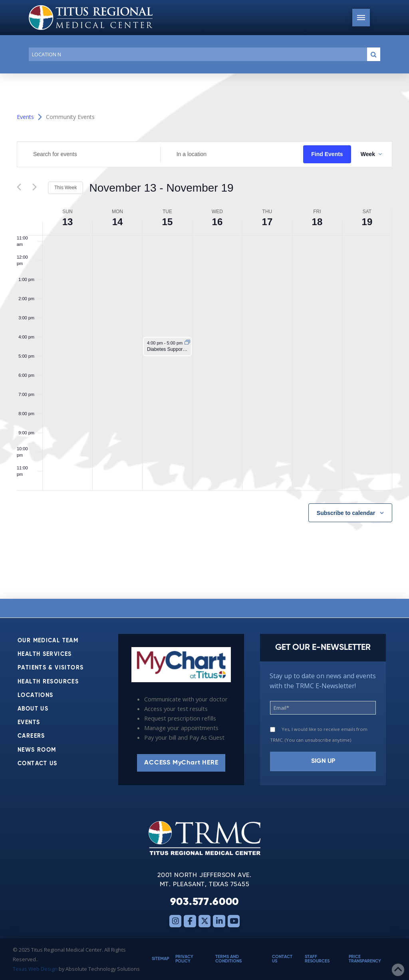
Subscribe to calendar (346, 513)
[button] (361, 18)
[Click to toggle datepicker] (161, 188)
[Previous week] (22, 188)
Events (25, 117)
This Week (66, 188)
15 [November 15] (168, 222)
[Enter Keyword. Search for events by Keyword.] (89, 154)
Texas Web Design (35, 969)
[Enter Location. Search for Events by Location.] (232, 154)
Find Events (327, 154)
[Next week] (37, 188)
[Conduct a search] (196, 54)
